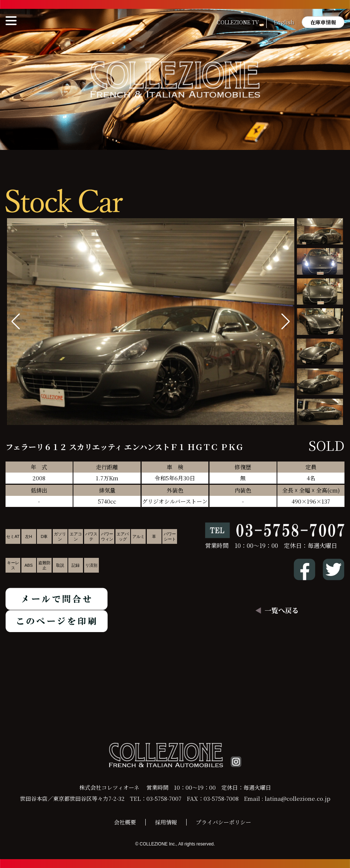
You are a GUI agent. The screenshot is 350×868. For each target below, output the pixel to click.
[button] (286, 322)
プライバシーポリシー (223, 822)
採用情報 (166, 822)
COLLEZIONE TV (238, 22)
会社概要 (125, 822)
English (284, 22)
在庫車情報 (323, 22)
